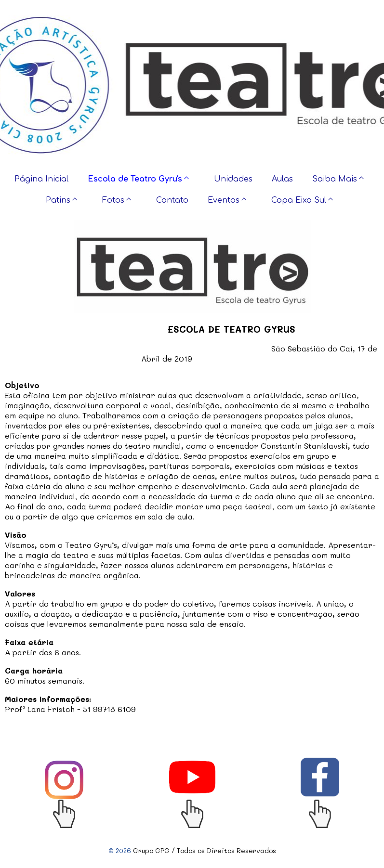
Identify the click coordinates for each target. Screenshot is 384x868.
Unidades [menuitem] (233, 179)
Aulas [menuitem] (282, 179)
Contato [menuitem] (172, 200)
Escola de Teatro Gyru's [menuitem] (135, 179)
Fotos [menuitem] (113, 200)
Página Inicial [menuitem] (41, 179)
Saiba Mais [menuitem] (335, 179)
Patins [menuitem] (58, 200)
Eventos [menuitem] (224, 200)
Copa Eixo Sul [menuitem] (299, 200)
